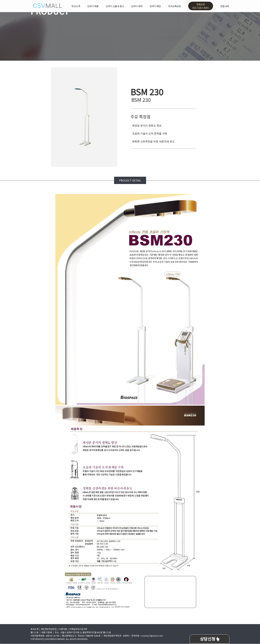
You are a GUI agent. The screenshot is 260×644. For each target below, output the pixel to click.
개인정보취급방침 (49, 629)
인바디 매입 (155, 6)
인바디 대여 (137, 6)
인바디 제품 (93, 6)
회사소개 (76, 6)
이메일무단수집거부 (78, 629)
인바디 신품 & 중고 (115, 6)
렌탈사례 (225, 6)
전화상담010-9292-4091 (201, 6)
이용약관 (63, 629)
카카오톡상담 (175, 6)
